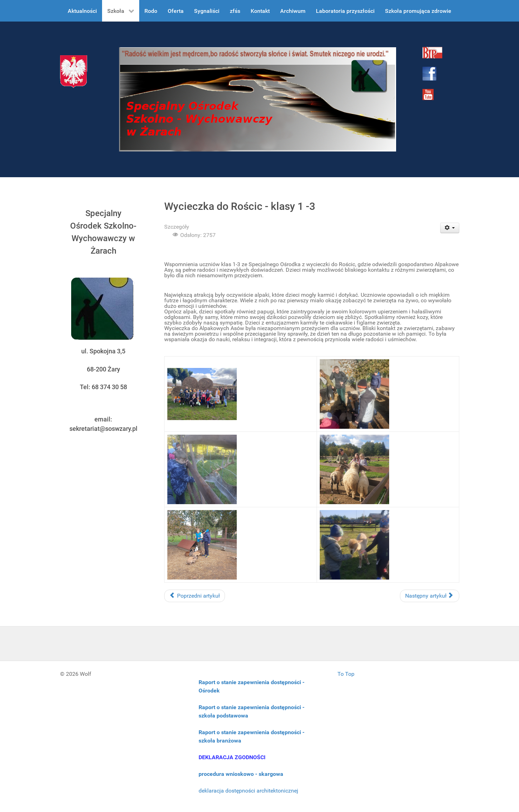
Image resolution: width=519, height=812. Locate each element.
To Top (346, 674)
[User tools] (450, 228)
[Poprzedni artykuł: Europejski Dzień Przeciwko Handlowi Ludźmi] (195, 596)
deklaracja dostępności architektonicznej (248, 791)
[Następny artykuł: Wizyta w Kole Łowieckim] (430, 596)
